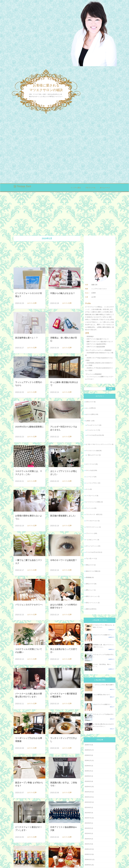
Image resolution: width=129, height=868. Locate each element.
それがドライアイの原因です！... (103, 635)
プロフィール (90, 188)
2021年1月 (88, 844)
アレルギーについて (93, 425)
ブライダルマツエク (92, 521)
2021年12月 (88, 792)
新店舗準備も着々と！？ (27, 338)
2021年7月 (88, 818)
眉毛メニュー (90, 590)
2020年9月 (88, 865)
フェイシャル (90, 508)
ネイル (88, 489)
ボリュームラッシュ (92, 546)
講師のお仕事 (90, 609)
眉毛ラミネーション (92, 596)
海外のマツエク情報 (92, 571)
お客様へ (88, 421)
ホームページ (105, 188)
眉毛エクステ (90, 584)
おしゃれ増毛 (90, 408)
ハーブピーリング (91, 496)
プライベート (90, 533)
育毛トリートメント (92, 603)
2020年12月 (88, 849)
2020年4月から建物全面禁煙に (29, 427)
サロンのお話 (90, 470)
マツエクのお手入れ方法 (94, 435)
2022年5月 (88, 781)
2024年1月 (88, 761)
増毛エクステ (90, 565)
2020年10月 (88, 860)
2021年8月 (88, 813)
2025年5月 (88, 755)
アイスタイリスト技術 (92, 451)
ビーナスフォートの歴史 (93, 502)
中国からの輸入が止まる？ (63, 293)
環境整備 (88, 577)
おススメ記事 (90, 414)
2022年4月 (88, 787)
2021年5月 (88, 828)
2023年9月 (88, 766)
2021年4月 (88, 833)
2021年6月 (88, 823)
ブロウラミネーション (92, 527)
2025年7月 (88, 745)
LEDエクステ (90, 402)
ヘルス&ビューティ (91, 540)
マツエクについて (92, 430)
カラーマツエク (90, 464)
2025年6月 (88, 750)
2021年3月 (88, 839)
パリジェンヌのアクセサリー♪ (29, 605)
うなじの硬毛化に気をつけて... (102, 695)
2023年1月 (88, 771)
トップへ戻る (76, 188)
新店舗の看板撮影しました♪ (63, 516)
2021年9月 (88, 807)
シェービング (90, 477)
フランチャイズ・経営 (92, 514)
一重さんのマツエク (93, 455)
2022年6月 (88, 776)
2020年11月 (88, 854)
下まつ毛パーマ (90, 559)
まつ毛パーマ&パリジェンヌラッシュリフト (99, 444)
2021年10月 (88, 802)
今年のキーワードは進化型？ (64, 560)
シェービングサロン (92, 483)
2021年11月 (88, 797)
